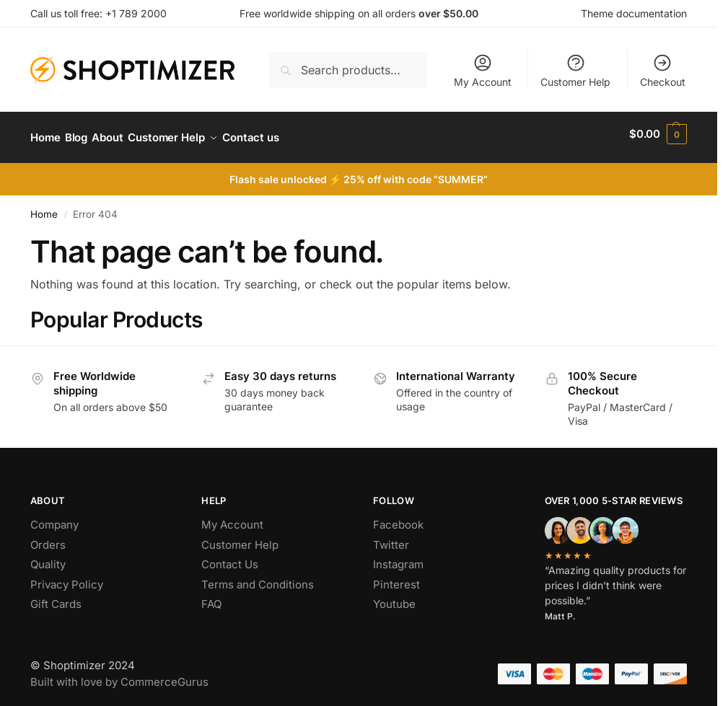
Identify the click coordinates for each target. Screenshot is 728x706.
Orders (48, 537)
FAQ (211, 597)
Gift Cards (56, 597)
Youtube (394, 597)
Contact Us (230, 557)
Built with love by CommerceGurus (119, 674)
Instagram (398, 557)
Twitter (391, 537)
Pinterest (396, 577)
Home (44, 207)
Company (54, 517)
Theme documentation (634, 13)
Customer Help (575, 70)
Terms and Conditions (258, 577)
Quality (48, 557)
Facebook (398, 517)
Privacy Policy (67, 577)
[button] (658, 134)
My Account (483, 70)
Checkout (663, 70)
